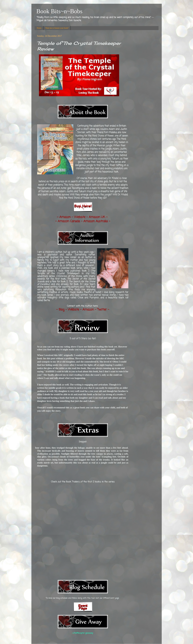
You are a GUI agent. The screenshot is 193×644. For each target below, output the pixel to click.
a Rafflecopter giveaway (83, 633)
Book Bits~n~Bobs (59, 11)
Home (39, 28)
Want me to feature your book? (57, 28)
